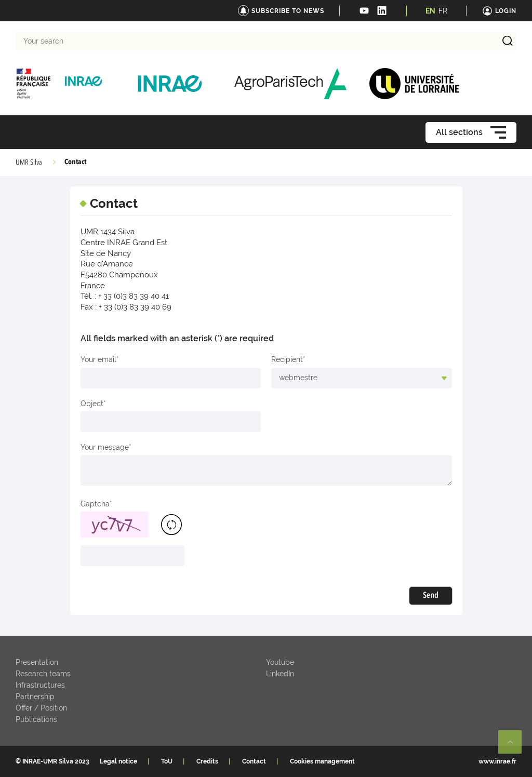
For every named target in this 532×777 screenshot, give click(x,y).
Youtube (280, 662)
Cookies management (322, 761)
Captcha (95, 504)
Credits (207, 761)
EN (430, 11)
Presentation (37, 662)
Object (92, 404)
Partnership (35, 696)
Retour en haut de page (514, 746)
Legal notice (118, 761)
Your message (105, 447)
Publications (36, 719)
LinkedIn (280, 674)
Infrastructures (40, 685)
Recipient (287, 359)
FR (443, 11)
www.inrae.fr (497, 761)
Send (431, 596)
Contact (254, 761)
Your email (98, 359)
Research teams (43, 674)
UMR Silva (29, 163)
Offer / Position (41, 708)
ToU (167, 761)
